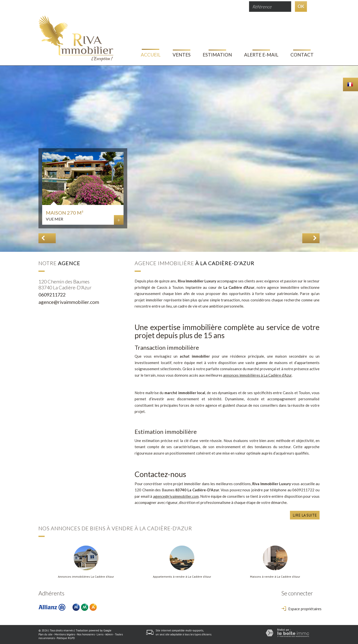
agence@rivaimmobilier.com (69, 302)
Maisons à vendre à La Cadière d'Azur (275, 577)
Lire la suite (305, 515)
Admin (109, 634)
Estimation (217, 55)
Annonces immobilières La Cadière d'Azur (86, 577)
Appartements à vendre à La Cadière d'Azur (182, 577)
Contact (302, 55)
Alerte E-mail (261, 55)
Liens (100, 634)
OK (301, 6)
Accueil (151, 55)
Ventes (182, 55)
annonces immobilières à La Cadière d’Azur (257, 375)
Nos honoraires (86, 634)
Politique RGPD (66, 638)
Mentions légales (65, 634)
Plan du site (45, 634)
